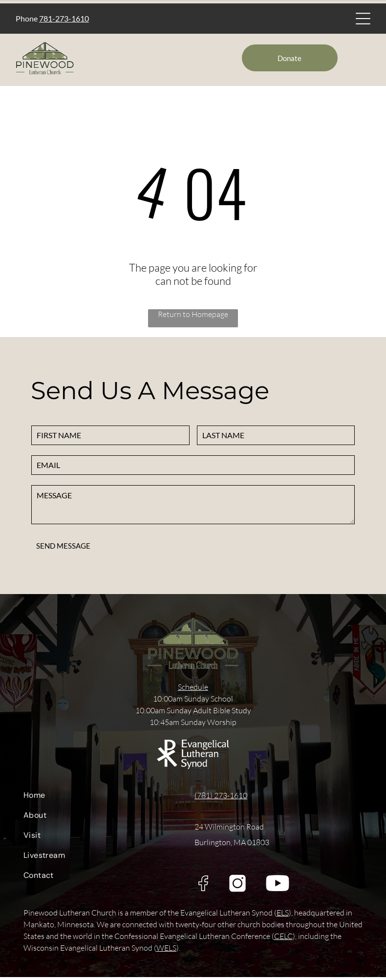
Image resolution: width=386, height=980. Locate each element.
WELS (166, 951)
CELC (283, 939)
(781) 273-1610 (221, 798)
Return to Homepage (193, 317)
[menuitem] (102, 800)
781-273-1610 (64, 20)
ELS (283, 916)
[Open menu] (363, 20)
